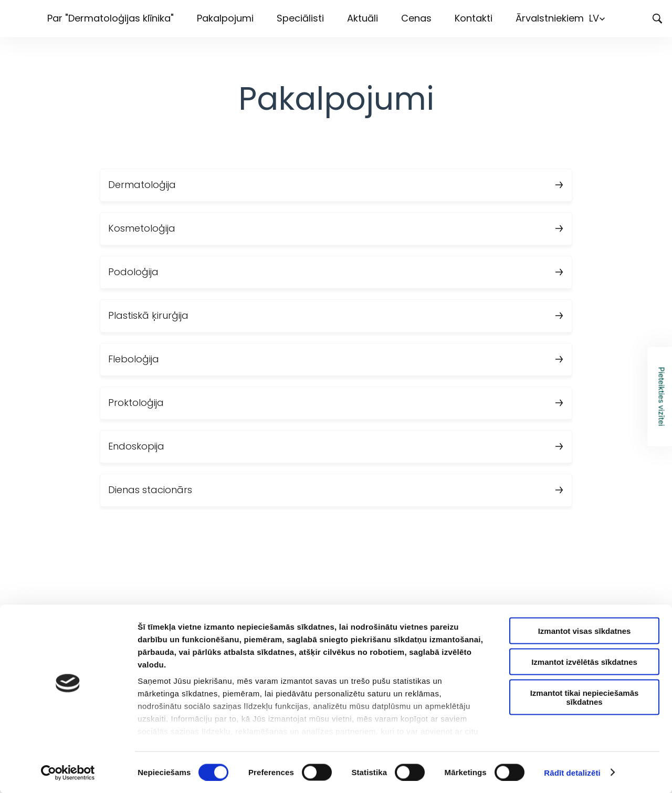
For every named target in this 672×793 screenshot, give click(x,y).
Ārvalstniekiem (550, 18)
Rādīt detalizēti (572, 772)
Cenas (416, 18)
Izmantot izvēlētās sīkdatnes (584, 661)
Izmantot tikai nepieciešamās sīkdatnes (585, 697)
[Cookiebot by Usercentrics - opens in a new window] (68, 773)
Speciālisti (300, 18)
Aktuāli (363, 18)
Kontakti (474, 18)
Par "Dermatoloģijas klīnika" (111, 18)
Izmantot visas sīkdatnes (585, 631)
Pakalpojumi (225, 18)
